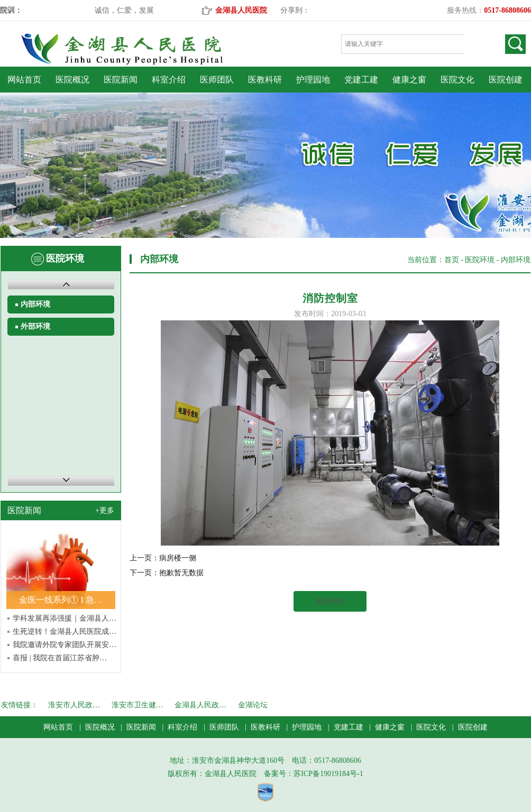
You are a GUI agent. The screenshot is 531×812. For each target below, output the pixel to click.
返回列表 (330, 601)
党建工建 (361, 80)
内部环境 (35, 304)
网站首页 (24, 80)
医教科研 (265, 80)
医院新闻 (121, 80)
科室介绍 (169, 80)
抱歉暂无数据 (181, 573)
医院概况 (72, 80)
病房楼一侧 (178, 558)
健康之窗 (409, 80)
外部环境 (35, 326)
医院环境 (480, 260)
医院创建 (506, 80)
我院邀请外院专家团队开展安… (65, 645)
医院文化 (457, 80)
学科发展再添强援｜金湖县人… (65, 618)
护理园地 (313, 80)
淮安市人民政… (74, 705)
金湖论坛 (253, 705)
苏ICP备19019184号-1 (328, 774)
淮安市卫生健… (138, 705)
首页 (452, 260)
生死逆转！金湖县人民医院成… (65, 631)
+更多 (105, 510)
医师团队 (217, 80)
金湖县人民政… (200, 705)
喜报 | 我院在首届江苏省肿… (60, 658)
